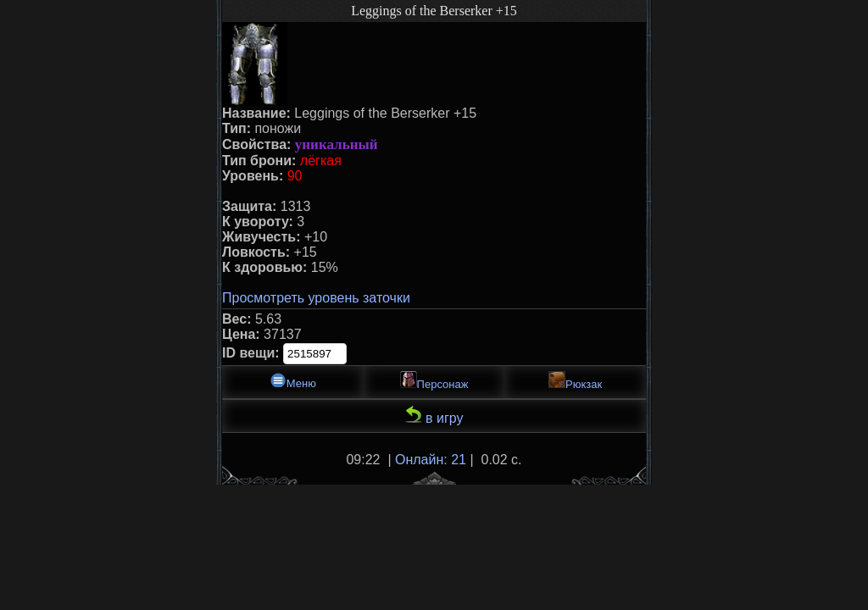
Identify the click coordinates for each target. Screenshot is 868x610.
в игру (434, 416)
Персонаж (434, 381)
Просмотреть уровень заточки (316, 298)
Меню (293, 381)
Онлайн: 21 (431, 460)
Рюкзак (575, 381)
